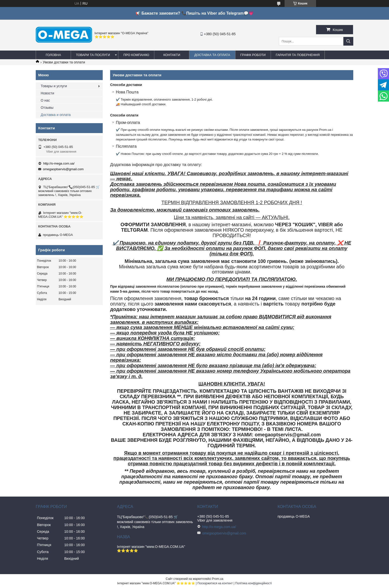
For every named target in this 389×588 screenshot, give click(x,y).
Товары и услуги (54, 86)
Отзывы (47, 108)
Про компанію (136, 55)
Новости (47, 93)
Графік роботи (253, 55)
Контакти (172, 55)
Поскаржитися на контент (215, 583)
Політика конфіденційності (254, 583)
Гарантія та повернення (298, 55)
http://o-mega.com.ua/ (59, 163)
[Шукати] (348, 41)
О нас (45, 100)
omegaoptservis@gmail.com (63, 169)
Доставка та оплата (212, 55)
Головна (53, 55)
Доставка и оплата (56, 115)
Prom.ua (218, 579)
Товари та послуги (93, 55)
